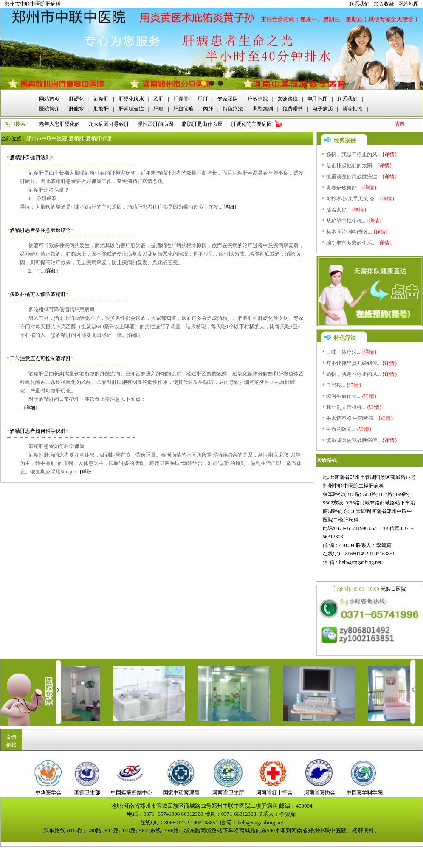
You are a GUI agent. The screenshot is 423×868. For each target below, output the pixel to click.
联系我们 (359, 4)
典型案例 (263, 109)
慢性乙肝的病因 (155, 124)
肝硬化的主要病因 (251, 124)
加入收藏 (384, 4)
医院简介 (49, 109)
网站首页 (49, 99)
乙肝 (158, 99)
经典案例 (345, 140)
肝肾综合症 (131, 109)
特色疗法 (233, 109)
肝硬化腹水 (131, 99)
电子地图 (318, 99)
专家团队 (228, 99)
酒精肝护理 (99, 138)
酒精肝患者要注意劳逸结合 (40, 230)
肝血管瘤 (183, 109)
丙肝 (208, 109)
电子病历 (323, 109)
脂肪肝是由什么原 (202, 124)
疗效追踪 (258, 99)
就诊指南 (352, 109)
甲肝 (203, 99)
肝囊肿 (181, 99)
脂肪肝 (101, 109)
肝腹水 (76, 109)
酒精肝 (101, 99)
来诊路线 (288, 99)
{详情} (390, 155)
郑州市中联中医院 (47, 138)
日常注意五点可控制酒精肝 (40, 358)
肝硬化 (76, 99)
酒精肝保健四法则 (30, 158)
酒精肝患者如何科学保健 (38, 431)
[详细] (229, 207)
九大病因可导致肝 (109, 124)
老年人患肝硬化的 (59, 124)
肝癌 (158, 109)
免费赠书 (293, 109)
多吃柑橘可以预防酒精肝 (38, 294)
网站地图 (409, 4)
